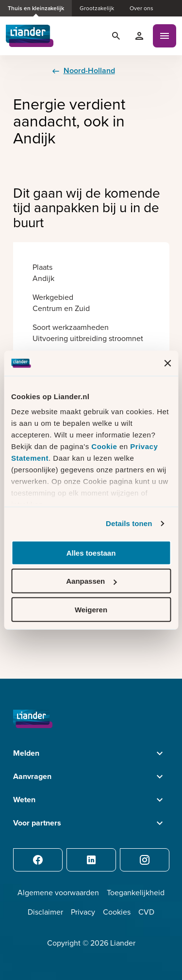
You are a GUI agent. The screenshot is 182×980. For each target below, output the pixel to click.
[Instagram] (145, 860)
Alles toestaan (91, 553)
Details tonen (129, 523)
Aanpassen (91, 581)
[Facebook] (38, 860)
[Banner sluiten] (167, 363)
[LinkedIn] (91, 860)
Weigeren (91, 610)
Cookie (105, 446)
